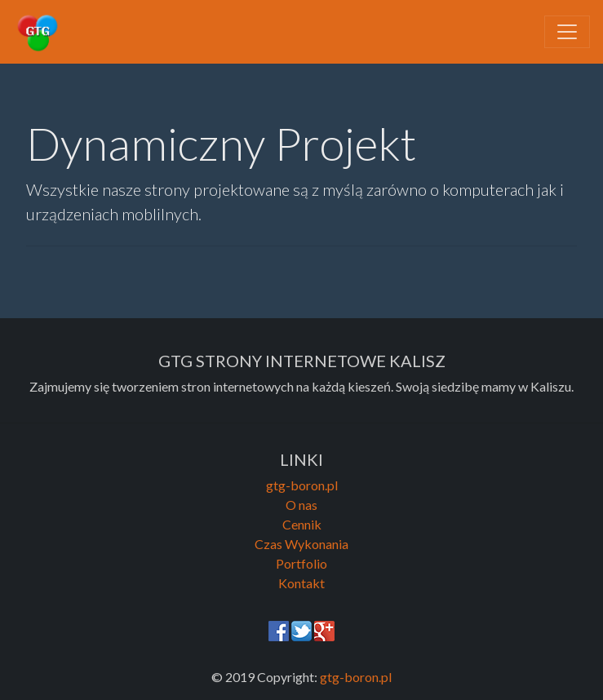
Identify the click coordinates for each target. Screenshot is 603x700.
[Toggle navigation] (567, 32)
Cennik (302, 524)
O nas (301, 505)
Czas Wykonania (301, 544)
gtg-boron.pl (302, 485)
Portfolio (301, 563)
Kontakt (301, 583)
